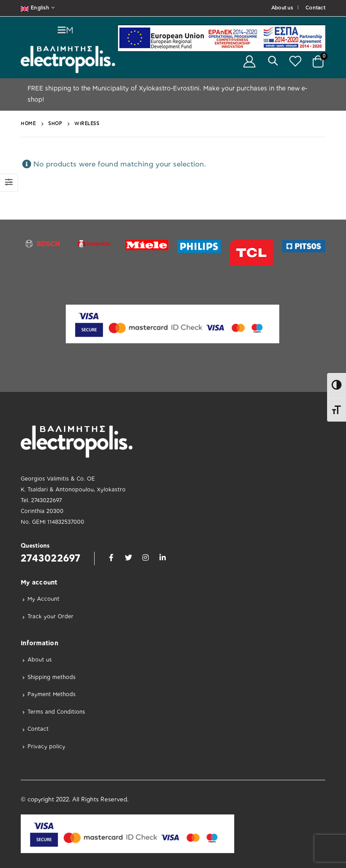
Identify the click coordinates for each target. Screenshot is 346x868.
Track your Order (50, 616)
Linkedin (163, 558)
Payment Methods (52, 694)
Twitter (128, 558)
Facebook (111, 558)
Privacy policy (46, 747)
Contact (315, 8)
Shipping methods (52, 677)
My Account (43, 599)
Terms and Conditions (56, 712)
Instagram (146, 558)
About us (282, 8)
